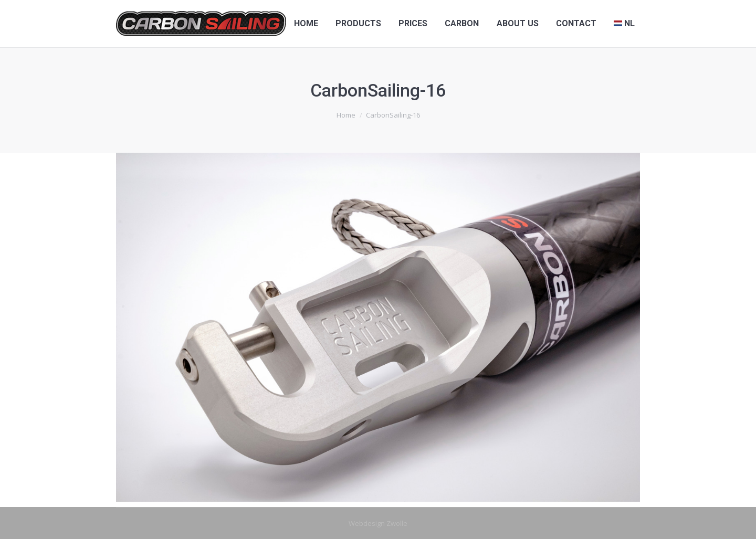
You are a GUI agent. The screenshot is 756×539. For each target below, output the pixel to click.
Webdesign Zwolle (378, 523)
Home (346, 115)
